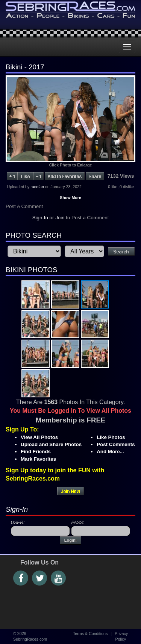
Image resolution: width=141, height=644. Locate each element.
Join (60, 218)
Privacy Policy (121, 636)
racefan (37, 187)
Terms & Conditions (90, 634)
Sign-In (40, 218)
